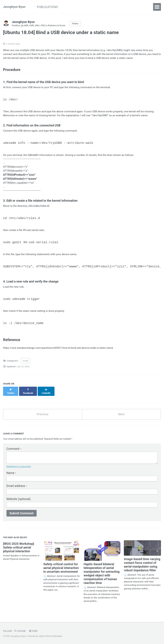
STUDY (70, 7)
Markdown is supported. (19, 467)
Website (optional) (19, 500)
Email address (17, 487)
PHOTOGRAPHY (106, 7)
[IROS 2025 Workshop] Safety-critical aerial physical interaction (19, 549)
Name (11, 474)
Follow (77, 24)
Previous (42, 414)
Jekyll (41, 636)
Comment (14, 449)
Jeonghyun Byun (15, 7)
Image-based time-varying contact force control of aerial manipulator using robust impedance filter (142, 566)
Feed (34, 631)
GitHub (20, 631)
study (25, 364)
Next (121, 414)
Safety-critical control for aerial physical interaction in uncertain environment (61, 569)
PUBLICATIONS (49, 7)
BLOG (85, 7)
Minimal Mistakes (54, 636)
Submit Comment (22, 514)
